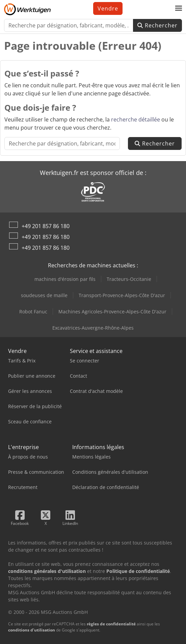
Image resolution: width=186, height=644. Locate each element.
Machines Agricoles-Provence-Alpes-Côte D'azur (112, 312)
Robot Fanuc (33, 312)
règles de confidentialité (111, 624)
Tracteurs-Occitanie (129, 279)
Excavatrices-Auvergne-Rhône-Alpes (93, 328)
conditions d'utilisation (32, 630)
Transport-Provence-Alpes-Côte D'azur (122, 295)
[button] (179, 8)
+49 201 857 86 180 (46, 226)
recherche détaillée (136, 119)
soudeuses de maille (44, 295)
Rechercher (157, 25)
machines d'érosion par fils (65, 279)
